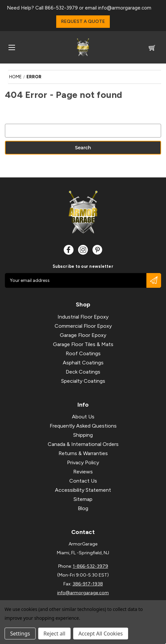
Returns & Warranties (83, 453)
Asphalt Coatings (83, 363)
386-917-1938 (88, 584)
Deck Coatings (83, 372)
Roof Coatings (83, 353)
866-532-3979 (61, 8)
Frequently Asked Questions (83, 426)
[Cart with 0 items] (152, 49)
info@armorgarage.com (125, 8)
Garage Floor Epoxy (83, 335)
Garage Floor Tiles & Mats (83, 344)
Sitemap (83, 499)
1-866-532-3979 (91, 566)
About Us (83, 417)
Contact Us (83, 481)
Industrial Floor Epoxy (83, 317)
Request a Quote (83, 21)
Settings (20, 634)
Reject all (54, 634)
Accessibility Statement (83, 490)
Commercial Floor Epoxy (83, 326)
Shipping (83, 435)
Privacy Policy (83, 462)
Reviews (83, 472)
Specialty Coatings (83, 381)
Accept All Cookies (101, 634)
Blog (83, 508)
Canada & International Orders (83, 444)
